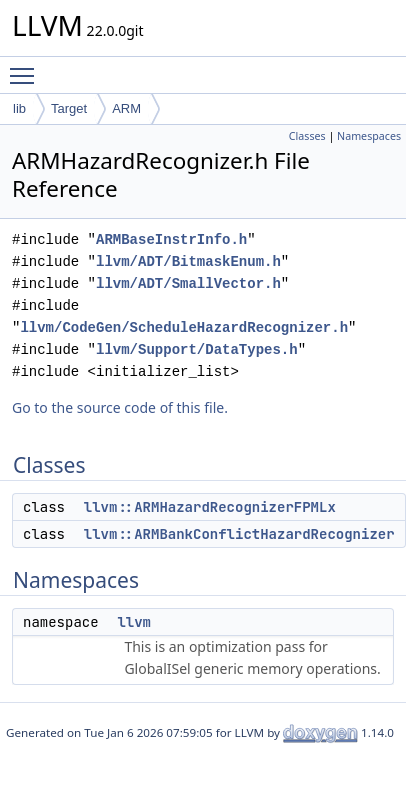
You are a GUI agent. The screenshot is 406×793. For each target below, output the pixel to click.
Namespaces (369, 136)
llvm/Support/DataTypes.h (197, 349)
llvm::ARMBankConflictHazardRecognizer (239, 534)
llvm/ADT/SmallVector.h (188, 283)
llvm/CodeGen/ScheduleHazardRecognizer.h (184, 327)
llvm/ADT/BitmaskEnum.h (188, 261)
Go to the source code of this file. (120, 407)
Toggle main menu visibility (27, 67)
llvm (134, 622)
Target (69, 108)
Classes (307, 136)
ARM (126, 108)
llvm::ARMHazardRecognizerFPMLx (210, 507)
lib (19, 108)
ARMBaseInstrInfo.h (171, 239)
